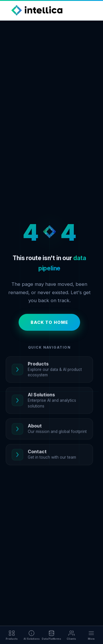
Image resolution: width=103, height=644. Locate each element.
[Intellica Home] (37, 10)
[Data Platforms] (51, 635)
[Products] (12, 635)
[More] (91, 635)
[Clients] (72, 635)
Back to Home (49, 322)
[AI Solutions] (32, 635)
